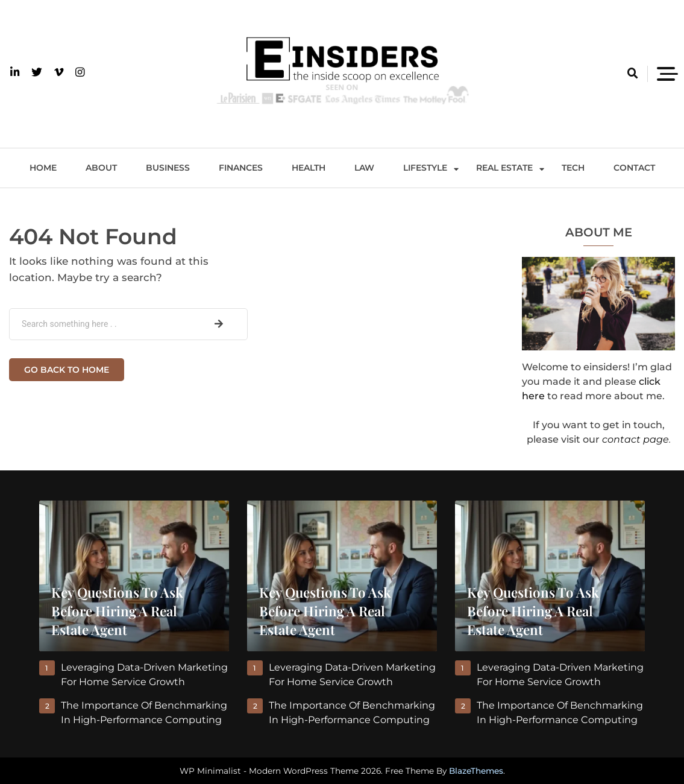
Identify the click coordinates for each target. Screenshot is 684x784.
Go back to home (67, 370)
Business (168, 168)
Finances (241, 168)
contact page (635, 439)
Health (309, 168)
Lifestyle (425, 168)
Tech (573, 168)
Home (43, 168)
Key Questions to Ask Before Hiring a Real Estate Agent (117, 611)
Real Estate (504, 168)
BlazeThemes (476, 771)
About (101, 168)
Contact (634, 168)
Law (364, 168)
